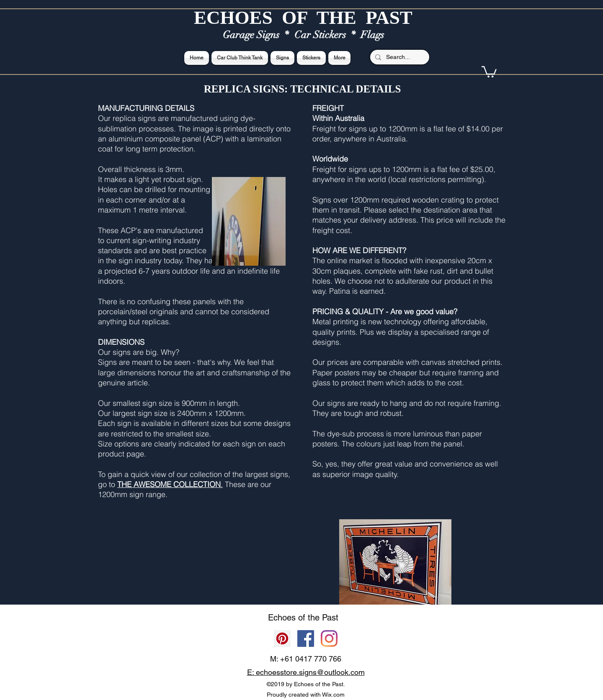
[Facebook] (306, 638)
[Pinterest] (282, 638)
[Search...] (399, 57)
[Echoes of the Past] (329, 638)
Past (330, 618)
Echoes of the (295, 618)
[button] (489, 71)
